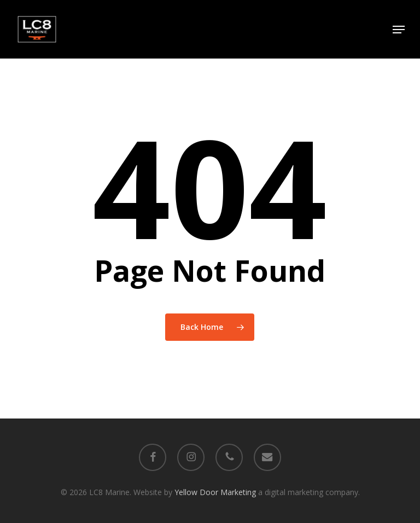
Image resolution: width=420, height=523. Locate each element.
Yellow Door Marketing (215, 492)
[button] (399, 30)
